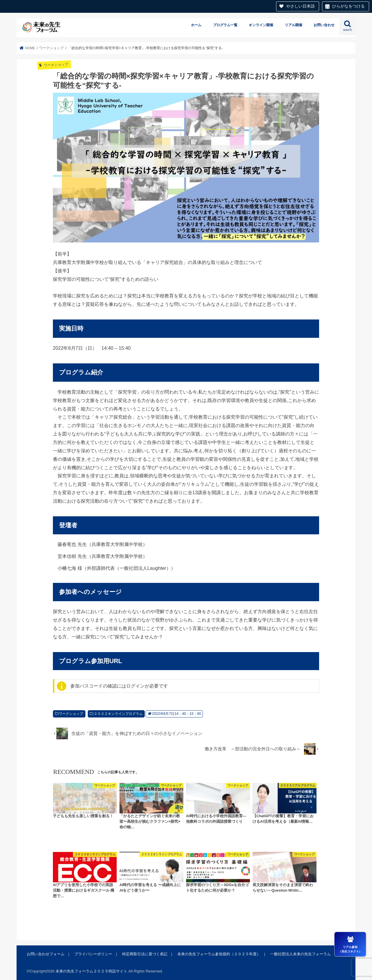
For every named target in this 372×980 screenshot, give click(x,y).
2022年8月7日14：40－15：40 (176, 714)
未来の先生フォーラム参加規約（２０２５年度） (219, 954)
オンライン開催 (261, 25)
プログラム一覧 (225, 25)
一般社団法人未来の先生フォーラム (301, 954)
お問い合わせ (324, 25)
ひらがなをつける (348, 6)
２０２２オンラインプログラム (118, 714)
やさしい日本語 (301, 6)
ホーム (196, 25)
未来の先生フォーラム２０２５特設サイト (91, 971)
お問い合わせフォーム (46, 954)
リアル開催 (294, 25)
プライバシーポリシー (93, 954)
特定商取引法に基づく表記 (145, 954)
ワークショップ (71, 714)
